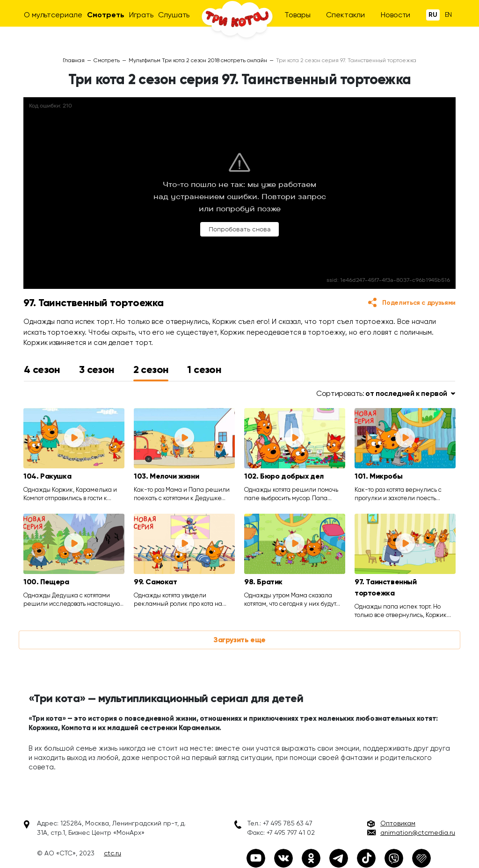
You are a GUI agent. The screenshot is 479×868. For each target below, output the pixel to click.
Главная (74, 60)
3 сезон (97, 369)
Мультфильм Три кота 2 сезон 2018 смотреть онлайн (198, 60)
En (449, 14)
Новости (396, 15)
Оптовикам (398, 823)
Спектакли (345, 15)
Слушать (174, 15)
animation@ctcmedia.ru (418, 832)
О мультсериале (53, 15)
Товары (297, 15)
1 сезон (204, 369)
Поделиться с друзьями (419, 303)
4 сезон (42, 369)
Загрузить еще (239, 640)
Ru (433, 15)
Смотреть (105, 15)
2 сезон (151, 369)
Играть (141, 15)
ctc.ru (112, 853)
